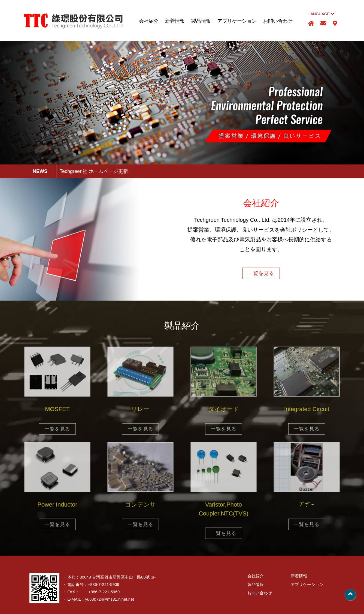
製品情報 (201, 21)
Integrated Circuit (307, 410)
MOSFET (57, 410)
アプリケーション (237, 21)
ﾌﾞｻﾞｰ (307, 505)
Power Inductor (57, 505)
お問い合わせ (278, 21)
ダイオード (223, 410)
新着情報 (175, 21)
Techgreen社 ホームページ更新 (94, 171)
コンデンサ (140, 505)
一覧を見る (261, 273)
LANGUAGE (321, 14)
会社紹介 (149, 21)
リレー (140, 410)
